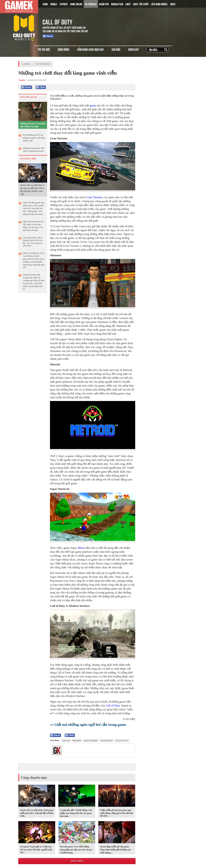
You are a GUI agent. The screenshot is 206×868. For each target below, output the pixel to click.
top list (66, 741)
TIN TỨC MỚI (44, 49)
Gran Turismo (94, 197)
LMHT (128, 4)
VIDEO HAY (133, 49)
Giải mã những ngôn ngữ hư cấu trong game (90, 725)
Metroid (77, 741)
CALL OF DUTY (58, 21)
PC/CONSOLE (91, 4)
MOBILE (54, 4)
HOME (45, 4)
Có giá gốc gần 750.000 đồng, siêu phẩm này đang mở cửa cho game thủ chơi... (76, 813)
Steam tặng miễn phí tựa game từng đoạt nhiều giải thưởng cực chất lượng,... (116, 850)
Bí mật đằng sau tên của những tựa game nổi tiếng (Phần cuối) (34, 138)
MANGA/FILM (117, 4)
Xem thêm (77, 861)
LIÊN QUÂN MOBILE (159, 4)
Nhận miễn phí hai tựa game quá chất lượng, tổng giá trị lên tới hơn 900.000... (116, 813)
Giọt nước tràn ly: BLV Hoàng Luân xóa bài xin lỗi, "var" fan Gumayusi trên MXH (33, 242)
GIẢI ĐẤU (116, 49)
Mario (81, 548)
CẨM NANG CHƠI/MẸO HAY (90, 49)
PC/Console (43, 64)
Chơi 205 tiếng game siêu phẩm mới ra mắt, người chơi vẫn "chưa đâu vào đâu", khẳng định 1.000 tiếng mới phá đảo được (33, 208)
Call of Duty (113, 706)
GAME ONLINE (76, 4)
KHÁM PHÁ (104, 4)
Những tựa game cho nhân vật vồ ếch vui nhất (33, 125)
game (93, 105)
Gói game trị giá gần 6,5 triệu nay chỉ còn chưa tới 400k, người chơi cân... (36, 849)
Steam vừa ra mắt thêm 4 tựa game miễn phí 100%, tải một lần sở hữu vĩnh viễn (32, 190)
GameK (26, 64)
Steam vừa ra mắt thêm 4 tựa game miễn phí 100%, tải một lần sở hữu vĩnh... (37, 813)
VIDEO (173, 4)
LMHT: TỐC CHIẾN (141, 4)
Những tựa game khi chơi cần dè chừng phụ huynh (34, 150)
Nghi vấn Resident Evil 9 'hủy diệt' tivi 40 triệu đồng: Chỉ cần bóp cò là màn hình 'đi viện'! (33, 226)
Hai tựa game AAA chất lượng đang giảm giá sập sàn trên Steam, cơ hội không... (76, 850)
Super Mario (106, 741)
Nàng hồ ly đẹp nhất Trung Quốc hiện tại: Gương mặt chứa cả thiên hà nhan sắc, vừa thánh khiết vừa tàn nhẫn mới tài (34, 282)
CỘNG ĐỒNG (63, 49)
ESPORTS (64, 4)
